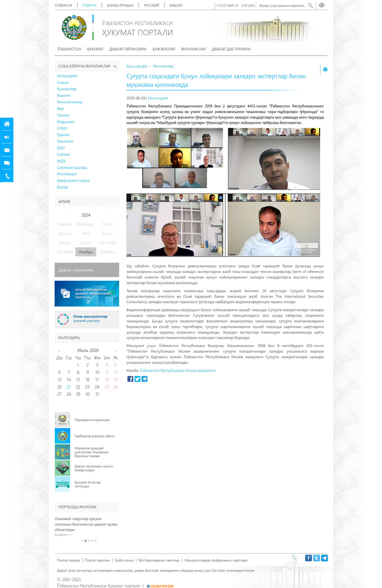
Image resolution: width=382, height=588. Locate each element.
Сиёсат (63, 82)
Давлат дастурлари (231, 49)
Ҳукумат (95, 49)
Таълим (63, 115)
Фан (60, 108)
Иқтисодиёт (67, 76)
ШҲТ (61, 148)
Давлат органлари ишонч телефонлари (94, 468)
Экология (65, 141)
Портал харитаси (97, 560)
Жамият (64, 95)
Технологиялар (70, 102)
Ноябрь (86, 252)
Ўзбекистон (69, 49)
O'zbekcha (63, 5)
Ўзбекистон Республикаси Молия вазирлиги (178, 370)
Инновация (67, 174)
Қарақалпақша (120, 5)
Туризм (63, 134)
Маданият (66, 121)
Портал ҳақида (68, 560)
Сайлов (63, 154)
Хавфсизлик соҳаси (73, 180)
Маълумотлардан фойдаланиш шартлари (216, 560)
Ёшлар (62, 187)
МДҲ (61, 161)
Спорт (62, 128)
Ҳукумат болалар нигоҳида (88, 484)
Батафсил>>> (67, 534)
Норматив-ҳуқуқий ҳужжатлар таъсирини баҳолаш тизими (91, 452)
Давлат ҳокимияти (76, 270)
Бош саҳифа (137, 66)
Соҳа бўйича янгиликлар (87, 66)
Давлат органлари (128, 49)
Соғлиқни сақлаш (72, 167)
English (176, 5)
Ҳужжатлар (164, 49)
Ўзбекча (90, 5)
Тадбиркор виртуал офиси (95, 436)
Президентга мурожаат (92, 420)
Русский (152, 5)
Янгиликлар (193, 49)
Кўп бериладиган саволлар (159, 560)
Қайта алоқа (124, 560)
